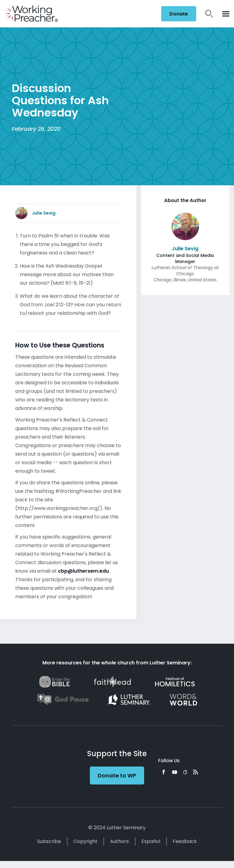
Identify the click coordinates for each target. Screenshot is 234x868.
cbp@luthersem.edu (83, 571)
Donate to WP (117, 776)
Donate (179, 14)
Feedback (185, 841)
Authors (119, 841)
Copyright (85, 841)
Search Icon (209, 14)
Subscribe (49, 841)
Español (151, 841)
